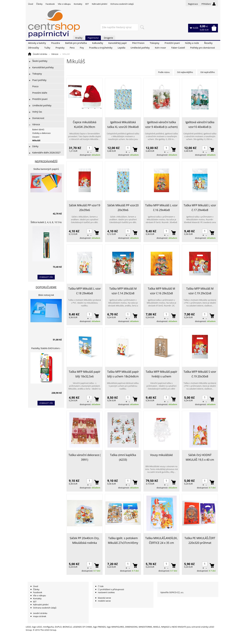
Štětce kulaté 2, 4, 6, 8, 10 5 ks (46, 222)
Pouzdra (55, 43)
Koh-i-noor (160, 48)
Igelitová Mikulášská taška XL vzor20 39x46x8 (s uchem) (123, 125)
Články (39, 4)
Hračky (79, 38)
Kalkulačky (98, 43)
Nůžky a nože (192, 43)
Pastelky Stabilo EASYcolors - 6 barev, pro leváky (46, 349)
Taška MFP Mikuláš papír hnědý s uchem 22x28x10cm (161, 374)
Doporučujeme (46, 287)
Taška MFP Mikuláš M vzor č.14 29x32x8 (123, 291)
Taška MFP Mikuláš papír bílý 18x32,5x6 (84, 374)
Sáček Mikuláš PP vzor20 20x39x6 (123, 208)
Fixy (82, 48)
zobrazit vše (46, 277)
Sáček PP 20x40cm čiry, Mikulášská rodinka (85, 540)
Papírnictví (93, 38)
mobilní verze (104, 601)
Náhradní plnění (100, 4)
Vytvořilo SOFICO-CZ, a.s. (172, 592)
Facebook (50, 4)
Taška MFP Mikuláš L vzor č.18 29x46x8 (85, 291)
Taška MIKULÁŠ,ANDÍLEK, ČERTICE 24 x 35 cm (161, 540)
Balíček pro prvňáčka (76, 43)
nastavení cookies (106, 592)
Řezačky (208, 43)
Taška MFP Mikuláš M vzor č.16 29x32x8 (161, 291)
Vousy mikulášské (161, 455)
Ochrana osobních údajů (122, 4)
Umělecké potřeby (140, 48)
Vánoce (55, 54)
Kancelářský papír (118, 43)
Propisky (60, 48)
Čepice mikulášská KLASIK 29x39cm (84, 124)
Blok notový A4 (46, 295)
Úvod (31, 4)
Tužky (47, 48)
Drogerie (108, 38)
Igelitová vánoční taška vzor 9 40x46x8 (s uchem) (161, 124)
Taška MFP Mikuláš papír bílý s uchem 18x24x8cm (123, 374)
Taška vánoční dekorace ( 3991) (85, 457)
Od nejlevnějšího (185, 72)
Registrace (193, 4)
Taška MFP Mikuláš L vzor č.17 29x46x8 (200, 208)
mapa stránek (40, 616)
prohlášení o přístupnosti (112, 589)
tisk (102, 586)
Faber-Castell (178, 48)
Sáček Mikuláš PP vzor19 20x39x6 (85, 208)
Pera (72, 48)
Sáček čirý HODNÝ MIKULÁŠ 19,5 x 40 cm (200, 457)
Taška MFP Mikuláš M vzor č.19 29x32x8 (200, 291)
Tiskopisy (155, 43)
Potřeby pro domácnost (202, 48)
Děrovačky (33, 48)
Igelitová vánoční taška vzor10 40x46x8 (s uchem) (200, 125)
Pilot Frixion (138, 43)
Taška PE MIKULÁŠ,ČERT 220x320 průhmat (200, 540)
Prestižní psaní (172, 43)
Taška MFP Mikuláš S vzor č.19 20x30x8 (200, 374)
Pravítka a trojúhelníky (101, 48)
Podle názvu (164, 72)
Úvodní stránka (40, 54)
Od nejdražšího (208, 72)
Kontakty (78, 4)
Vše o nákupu (64, 4)
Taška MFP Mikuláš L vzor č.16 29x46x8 (162, 208)
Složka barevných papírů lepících (46, 169)
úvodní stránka (40, 613)
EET (87, 4)
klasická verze (104, 598)
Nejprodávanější (46, 161)
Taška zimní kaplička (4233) (123, 457)
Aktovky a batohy (37, 43)
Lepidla (121, 48)
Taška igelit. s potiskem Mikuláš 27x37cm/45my (123, 540)
